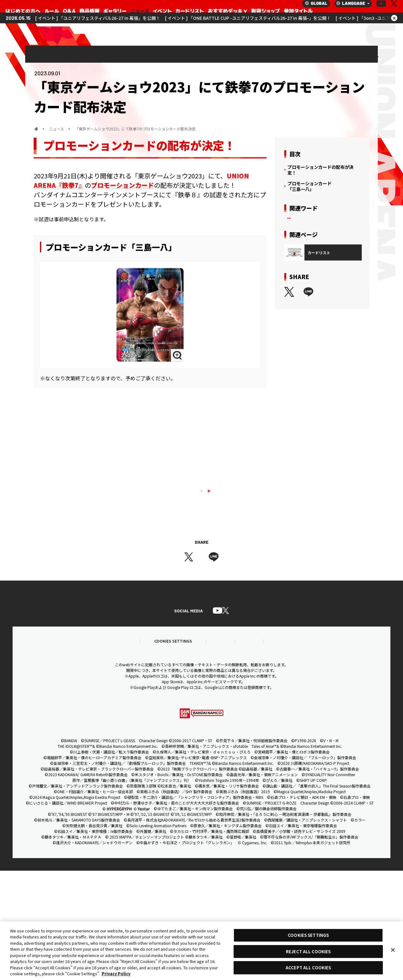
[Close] (393, 950)
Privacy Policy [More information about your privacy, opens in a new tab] (116, 974)
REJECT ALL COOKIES (308, 951)
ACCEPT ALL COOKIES (308, 968)
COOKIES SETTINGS (308, 935)
